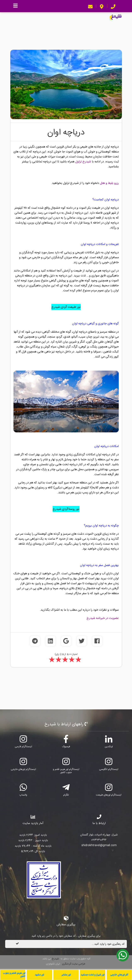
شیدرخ (55, 959)
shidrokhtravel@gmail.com (99, 846)
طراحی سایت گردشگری (73, 964)
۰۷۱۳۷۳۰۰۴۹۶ (99, 840)
